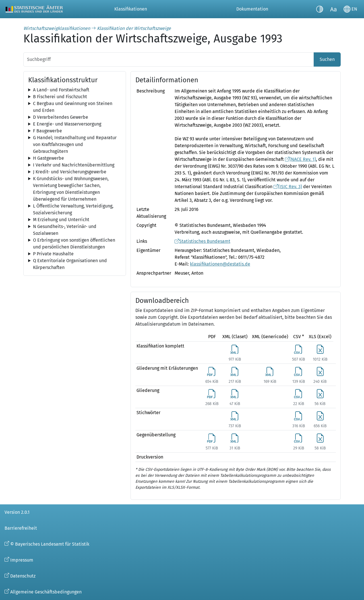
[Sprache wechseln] (350, 9)
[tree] (75, 90)
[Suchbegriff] (169, 59)
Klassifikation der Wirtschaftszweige (134, 28)
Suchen (327, 59)
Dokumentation (252, 9)
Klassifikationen (131, 9)
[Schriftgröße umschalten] (333, 9)
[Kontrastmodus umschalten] (320, 9)
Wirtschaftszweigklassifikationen (57, 28)
